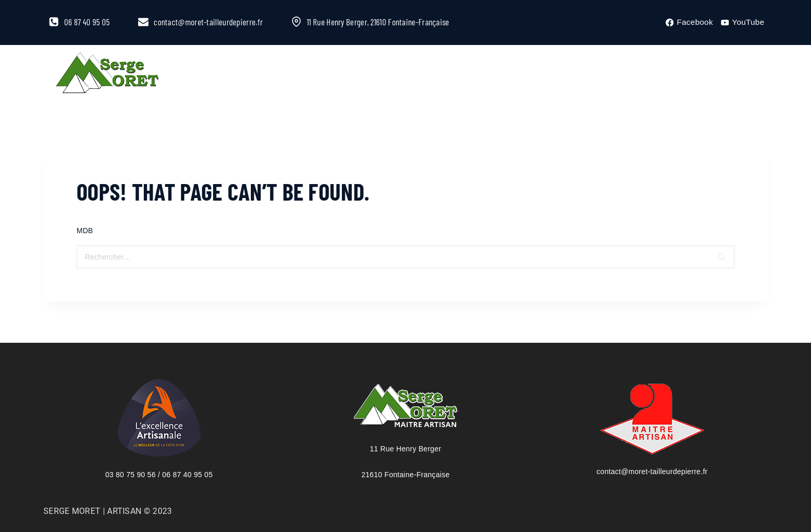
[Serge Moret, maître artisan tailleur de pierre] (108, 74)
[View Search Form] (739, 74)
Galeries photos (517, 74)
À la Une (295, 74)
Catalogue (366, 74)
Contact (603, 74)
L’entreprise (217, 74)
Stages (435, 74)
